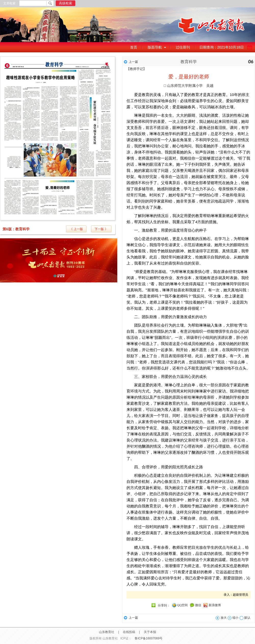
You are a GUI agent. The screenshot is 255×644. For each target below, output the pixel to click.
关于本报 (150, 632)
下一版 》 (101, 229)
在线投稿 (129, 632)
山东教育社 (107, 632)
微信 (198, 605)
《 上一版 (76, 229)
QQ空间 (182, 605)
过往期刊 (183, 47)
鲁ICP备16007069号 (149, 638)
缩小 (233, 618)
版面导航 (155, 47)
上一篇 (133, 62)
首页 (134, 47)
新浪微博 (215, 605)
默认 (245, 618)
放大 (221, 618)
